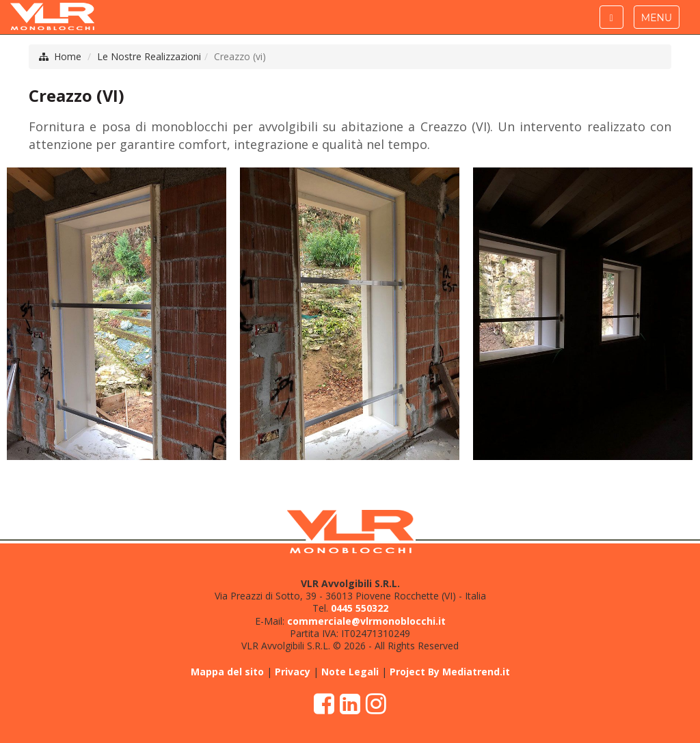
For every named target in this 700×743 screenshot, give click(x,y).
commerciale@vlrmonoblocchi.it (366, 621)
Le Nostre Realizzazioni (149, 56)
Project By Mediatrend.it (450, 672)
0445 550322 (360, 608)
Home (68, 56)
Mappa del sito (227, 672)
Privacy (293, 672)
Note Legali (350, 672)
